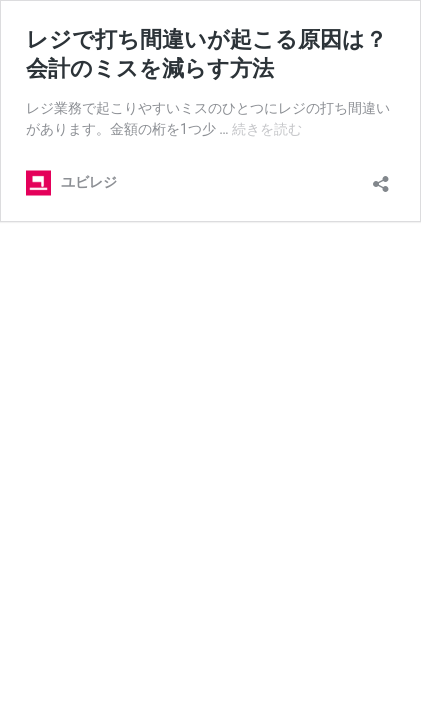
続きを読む (267, 129)
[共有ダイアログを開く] (381, 177)
